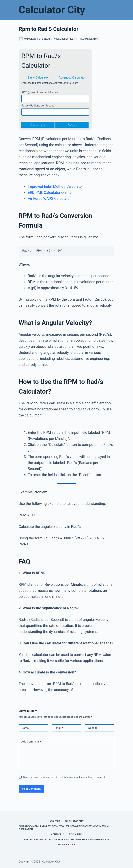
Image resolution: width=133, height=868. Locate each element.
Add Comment (31, 742)
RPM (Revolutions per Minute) (40, 92)
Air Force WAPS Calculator (49, 199)
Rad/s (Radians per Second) (38, 106)
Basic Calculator (38, 78)
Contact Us (58, 834)
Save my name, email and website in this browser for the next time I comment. (64, 777)
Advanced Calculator (72, 78)
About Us (55, 821)
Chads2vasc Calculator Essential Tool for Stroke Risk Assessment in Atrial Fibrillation (64, 828)
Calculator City (52, 10)
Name (26, 728)
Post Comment (31, 789)
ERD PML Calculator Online (50, 193)
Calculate (38, 125)
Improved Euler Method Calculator (55, 186)
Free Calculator (88, 39)
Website (93, 728)
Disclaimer (75, 834)
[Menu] (113, 10)
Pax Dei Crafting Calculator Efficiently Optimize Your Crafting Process (67, 840)
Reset (72, 125)
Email (59, 728)
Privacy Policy (67, 845)
